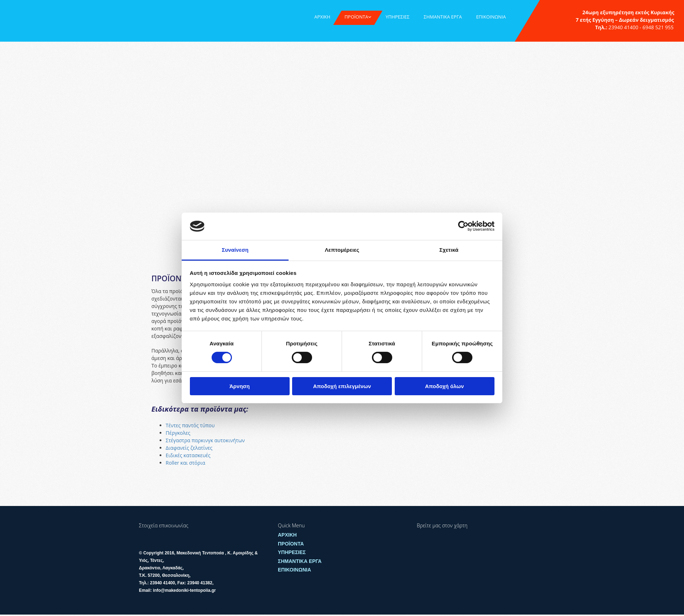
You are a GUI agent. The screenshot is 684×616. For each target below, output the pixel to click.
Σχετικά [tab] (449, 250)
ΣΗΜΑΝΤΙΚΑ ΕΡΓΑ (443, 17)
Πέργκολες (179, 433)
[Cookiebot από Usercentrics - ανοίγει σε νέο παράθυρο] (463, 226)
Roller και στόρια (186, 463)
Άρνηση (240, 386)
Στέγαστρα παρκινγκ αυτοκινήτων (206, 440)
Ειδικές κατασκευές (188, 455)
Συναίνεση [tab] (235, 250)
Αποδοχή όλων (444, 386)
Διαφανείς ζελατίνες (190, 448)
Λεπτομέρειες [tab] (342, 250)
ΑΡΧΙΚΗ (322, 17)
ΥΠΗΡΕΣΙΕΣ (397, 17)
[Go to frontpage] (34, 15)
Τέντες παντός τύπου (190, 425)
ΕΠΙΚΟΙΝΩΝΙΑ (491, 17)
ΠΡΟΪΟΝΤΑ (356, 17)
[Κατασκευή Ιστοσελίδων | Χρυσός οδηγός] (145, 604)
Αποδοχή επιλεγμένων (342, 386)
